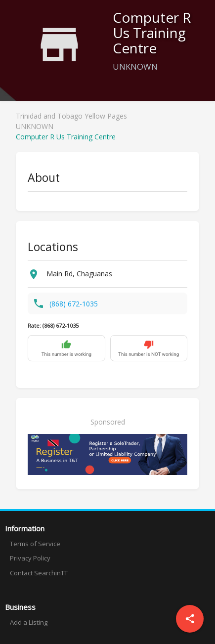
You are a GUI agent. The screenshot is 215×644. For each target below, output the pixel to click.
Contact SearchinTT (39, 573)
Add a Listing (29, 622)
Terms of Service (35, 544)
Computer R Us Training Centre (66, 137)
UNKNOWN (35, 126)
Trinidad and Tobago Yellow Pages (71, 116)
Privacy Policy (30, 558)
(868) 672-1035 (74, 304)
